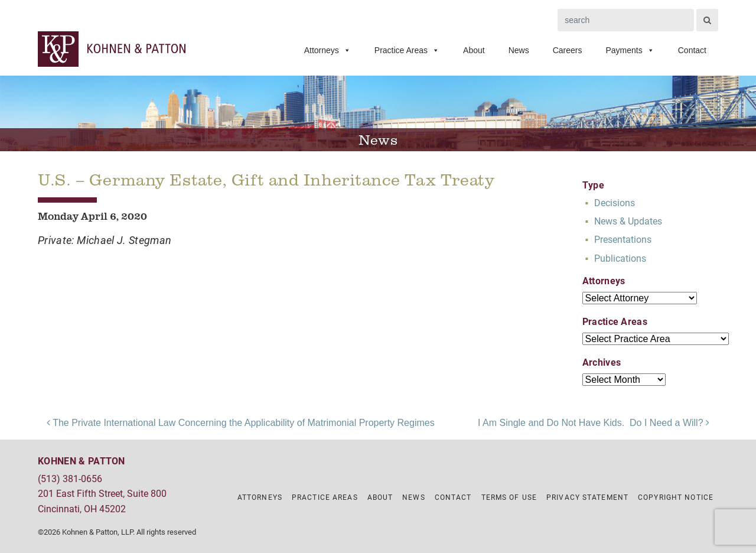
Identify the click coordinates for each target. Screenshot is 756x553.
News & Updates (628, 221)
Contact (692, 50)
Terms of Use (509, 497)
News (519, 50)
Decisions (615, 202)
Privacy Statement (587, 497)
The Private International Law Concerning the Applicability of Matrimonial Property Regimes (241, 423)
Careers (568, 50)
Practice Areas (407, 50)
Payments (630, 50)
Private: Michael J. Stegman (105, 240)
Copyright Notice (676, 497)
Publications (620, 258)
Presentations (623, 239)
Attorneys (328, 50)
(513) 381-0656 (70, 478)
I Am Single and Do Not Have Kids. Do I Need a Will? (594, 423)
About (474, 50)
